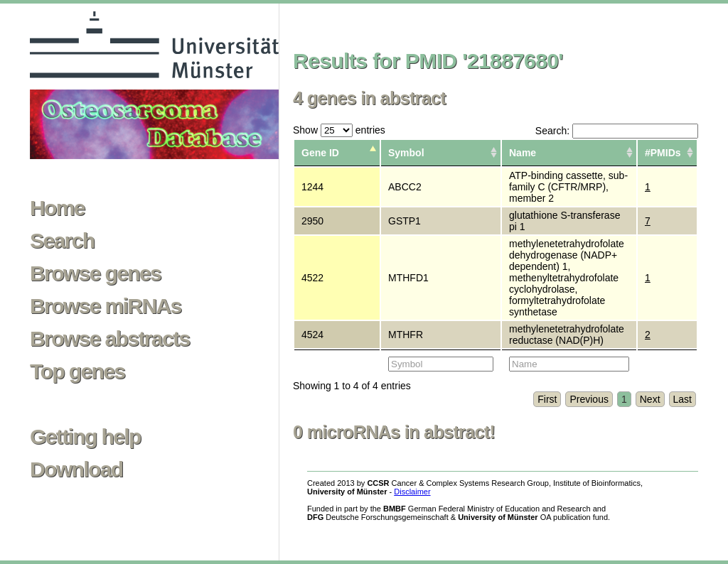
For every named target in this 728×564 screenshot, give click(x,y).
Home (57, 208)
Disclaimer (412, 492)
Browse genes (95, 273)
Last (682, 399)
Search (62, 241)
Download (76, 470)
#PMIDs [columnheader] (663, 153)
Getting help (85, 437)
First (547, 399)
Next (650, 399)
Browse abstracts (110, 339)
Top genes (77, 372)
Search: (617, 131)
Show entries (339, 130)
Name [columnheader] (523, 153)
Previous (589, 399)
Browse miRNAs (106, 306)
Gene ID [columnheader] (320, 153)
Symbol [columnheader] (406, 153)
